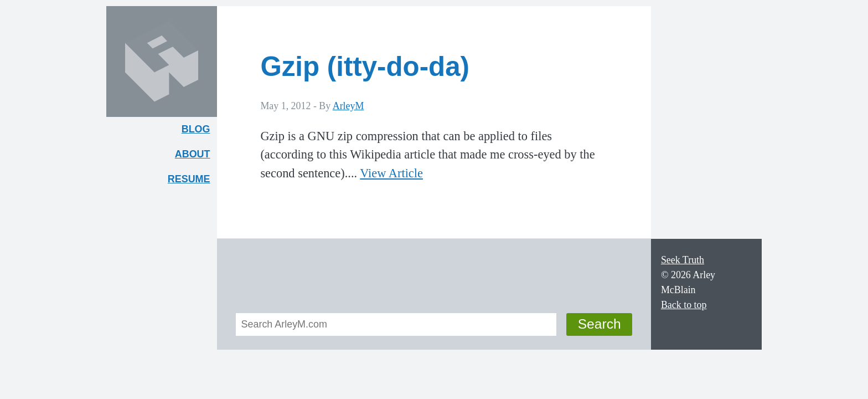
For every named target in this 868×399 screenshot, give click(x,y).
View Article (391, 173)
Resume (189, 179)
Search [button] (600, 324)
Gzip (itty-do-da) (365, 66)
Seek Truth (683, 260)
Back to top (684, 305)
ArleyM (348, 106)
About (196, 157)
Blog (196, 129)
